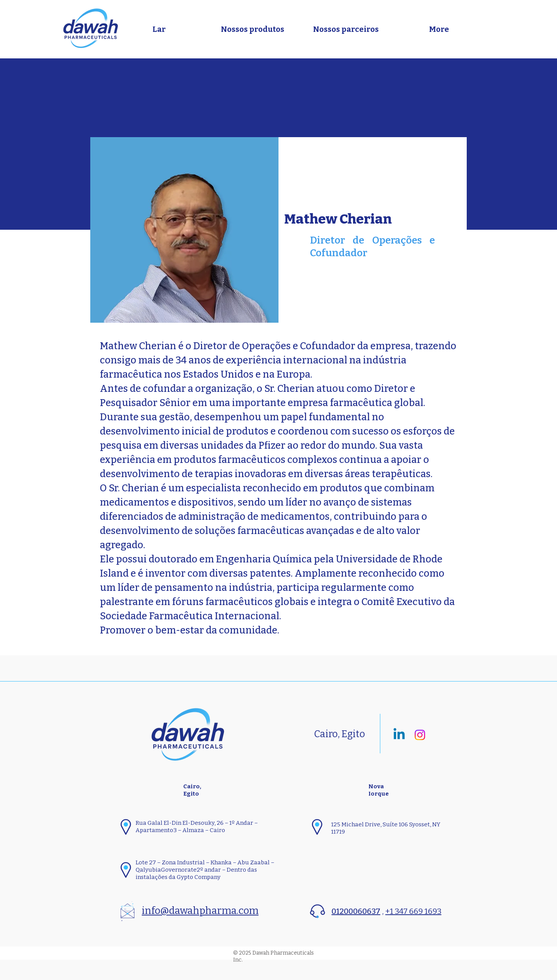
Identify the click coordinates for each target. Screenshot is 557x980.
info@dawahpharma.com (200, 911)
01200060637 (356, 911)
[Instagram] (420, 735)
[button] (252, 29)
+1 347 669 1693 (413, 911)
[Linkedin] (399, 735)
